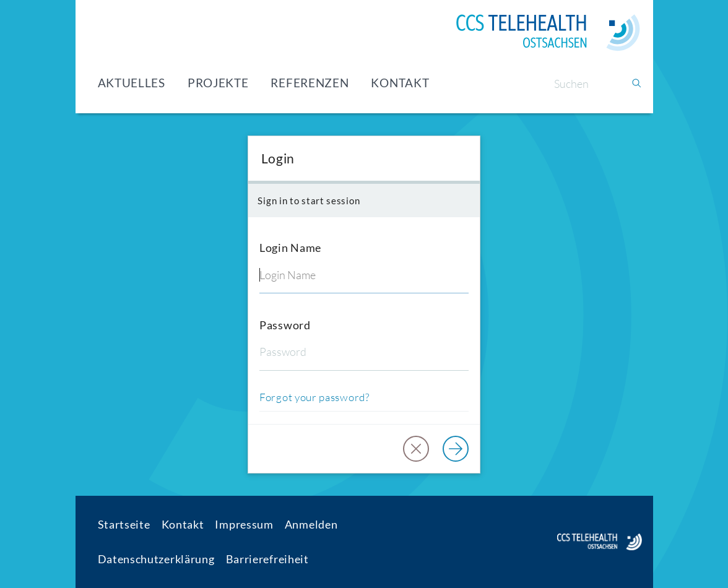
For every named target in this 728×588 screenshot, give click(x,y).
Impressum (244, 524)
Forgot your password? (314, 397)
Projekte (218, 83)
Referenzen (310, 83)
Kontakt (400, 83)
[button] (416, 449)
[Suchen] (587, 84)
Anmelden (311, 524)
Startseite (124, 524)
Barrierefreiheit (267, 559)
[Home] (548, 33)
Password (285, 325)
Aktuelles (132, 83)
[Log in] (456, 449)
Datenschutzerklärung (156, 559)
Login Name (290, 248)
